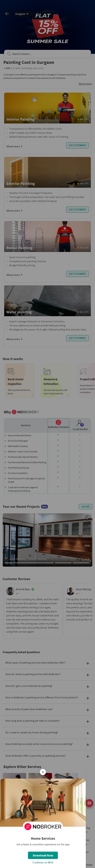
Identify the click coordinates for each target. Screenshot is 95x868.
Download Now (43, 855)
